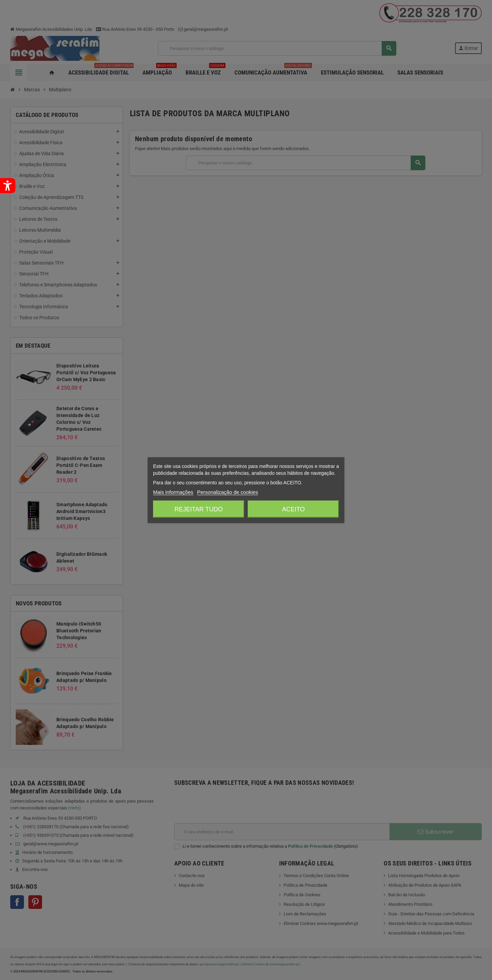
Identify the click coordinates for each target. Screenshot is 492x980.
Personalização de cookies (228, 492)
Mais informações (173, 492)
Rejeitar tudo (199, 509)
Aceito (293, 509)
